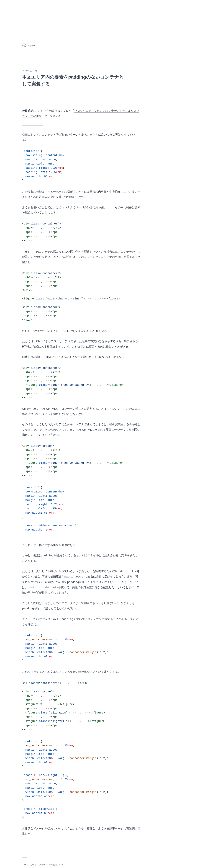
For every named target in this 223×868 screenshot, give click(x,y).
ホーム (25, 865)
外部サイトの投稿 (48, 865)
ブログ (34, 865)
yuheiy (29, 46)
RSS (61, 865)
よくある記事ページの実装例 (116, 829)
